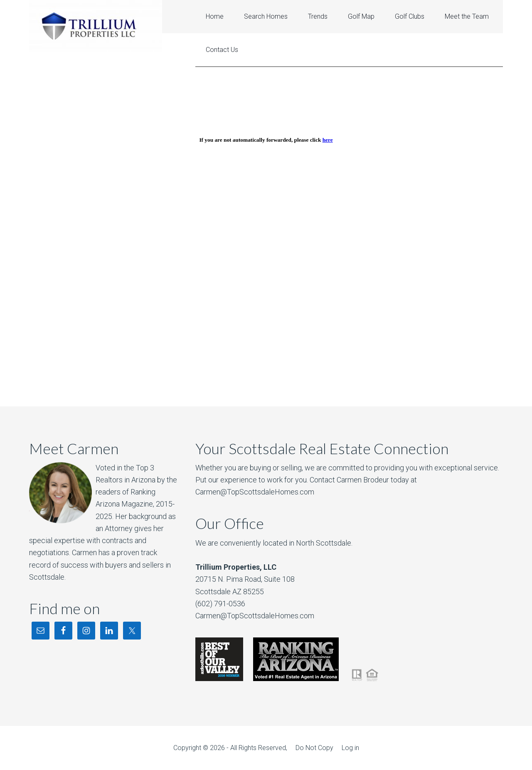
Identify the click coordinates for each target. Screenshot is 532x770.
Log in (350, 748)
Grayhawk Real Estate (96, 26)
